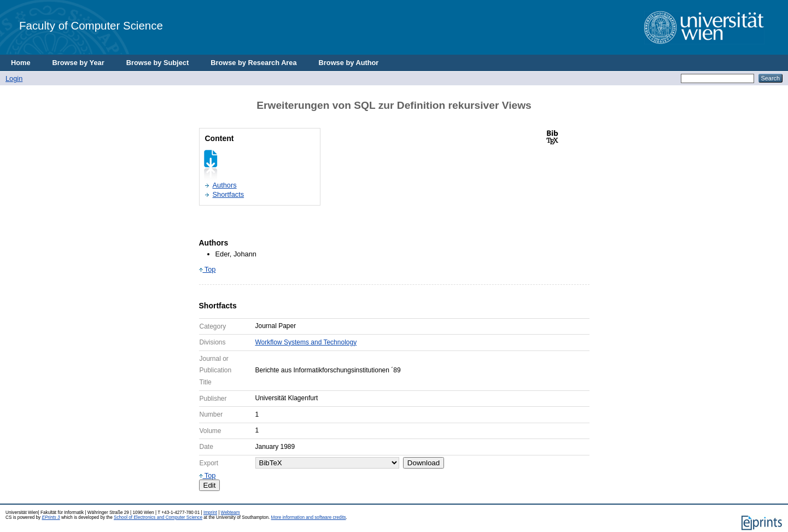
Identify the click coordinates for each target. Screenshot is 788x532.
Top (208, 269)
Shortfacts (229, 194)
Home (21, 63)
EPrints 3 (51, 518)
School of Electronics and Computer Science (158, 518)
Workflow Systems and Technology (306, 342)
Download (424, 463)
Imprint (210, 513)
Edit (210, 485)
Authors (225, 185)
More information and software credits (309, 518)
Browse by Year (78, 63)
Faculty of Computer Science (91, 25)
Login (14, 78)
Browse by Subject (158, 63)
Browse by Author (349, 63)
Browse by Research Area (253, 63)
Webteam (230, 513)
